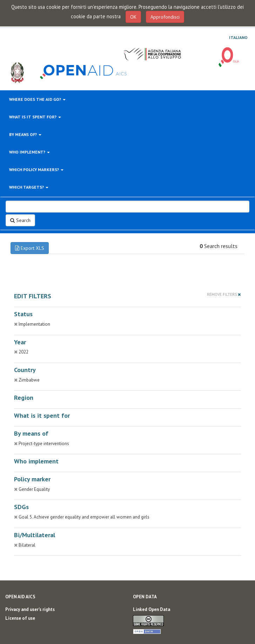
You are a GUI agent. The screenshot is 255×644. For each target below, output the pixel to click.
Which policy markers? (36, 170)
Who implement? (29, 152)
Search (20, 220)
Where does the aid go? (37, 99)
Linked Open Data (152, 609)
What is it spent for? (35, 117)
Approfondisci (165, 17)
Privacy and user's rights (30, 609)
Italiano (238, 38)
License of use (20, 618)
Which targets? (29, 187)
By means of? (25, 134)
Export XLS (30, 248)
